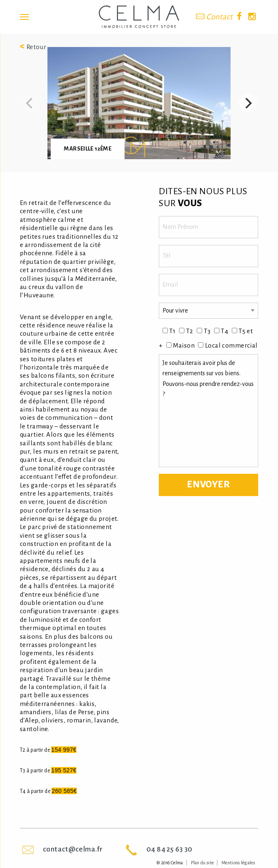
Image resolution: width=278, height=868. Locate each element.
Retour (33, 47)
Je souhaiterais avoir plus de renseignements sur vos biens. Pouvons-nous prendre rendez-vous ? (208, 411)
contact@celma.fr (73, 849)
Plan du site (203, 863)
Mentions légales (238, 863)
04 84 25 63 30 (169, 849)
